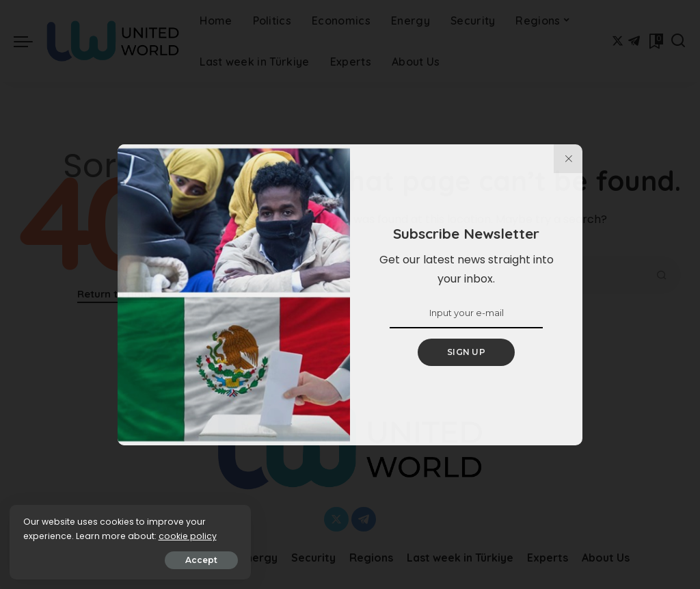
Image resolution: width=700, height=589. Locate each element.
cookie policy (53, 535)
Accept (165, 559)
